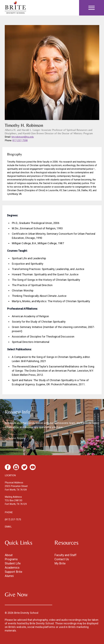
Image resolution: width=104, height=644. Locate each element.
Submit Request (17, 438)
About (9, 555)
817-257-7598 (20, 140)
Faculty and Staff (65, 555)
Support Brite (14, 572)
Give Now (16, 594)
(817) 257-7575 (13, 520)
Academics (12, 568)
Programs (11, 559)
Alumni (9, 576)
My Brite (60, 563)
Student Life (13, 563)
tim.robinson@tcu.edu (23, 137)
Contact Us (62, 559)
